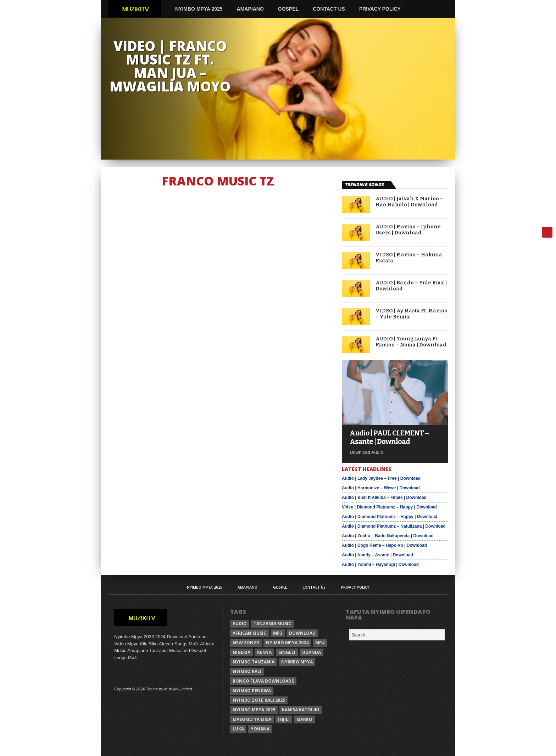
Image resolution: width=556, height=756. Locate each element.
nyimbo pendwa (252, 691)
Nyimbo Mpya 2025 (199, 9)
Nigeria (241, 652)
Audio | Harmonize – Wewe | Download (381, 488)
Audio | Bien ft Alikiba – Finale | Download (384, 497)
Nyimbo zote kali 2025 (259, 700)
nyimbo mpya (297, 662)
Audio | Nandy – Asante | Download (377, 555)
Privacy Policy (380, 9)
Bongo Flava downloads (263, 681)
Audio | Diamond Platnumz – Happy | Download (390, 517)
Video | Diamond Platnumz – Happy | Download (389, 507)
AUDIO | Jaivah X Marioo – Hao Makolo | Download (409, 202)
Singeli (287, 652)
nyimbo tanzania (254, 662)
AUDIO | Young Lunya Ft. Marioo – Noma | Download (411, 342)
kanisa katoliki (301, 710)
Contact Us (329, 9)
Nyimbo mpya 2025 (254, 710)
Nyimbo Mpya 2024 (287, 643)
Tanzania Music (272, 624)
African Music (249, 633)
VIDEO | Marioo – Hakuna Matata (409, 258)
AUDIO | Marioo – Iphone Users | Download (408, 230)
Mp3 (278, 633)
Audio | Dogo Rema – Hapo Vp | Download (384, 545)
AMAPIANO (250, 9)
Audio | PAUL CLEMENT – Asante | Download (389, 437)
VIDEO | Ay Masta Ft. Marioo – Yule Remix (412, 314)
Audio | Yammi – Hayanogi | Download (380, 565)
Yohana (260, 729)
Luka (238, 729)
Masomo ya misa (252, 719)
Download (302, 633)
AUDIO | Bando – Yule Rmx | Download (411, 286)
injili (284, 719)
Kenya (264, 652)
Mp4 (320, 643)
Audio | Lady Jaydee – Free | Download (381, 478)
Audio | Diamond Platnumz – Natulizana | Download (394, 526)
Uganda (312, 652)
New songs (246, 643)
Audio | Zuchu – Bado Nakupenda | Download (388, 536)
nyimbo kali (247, 671)
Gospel (288, 9)
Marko (304, 719)
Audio (240, 624)
